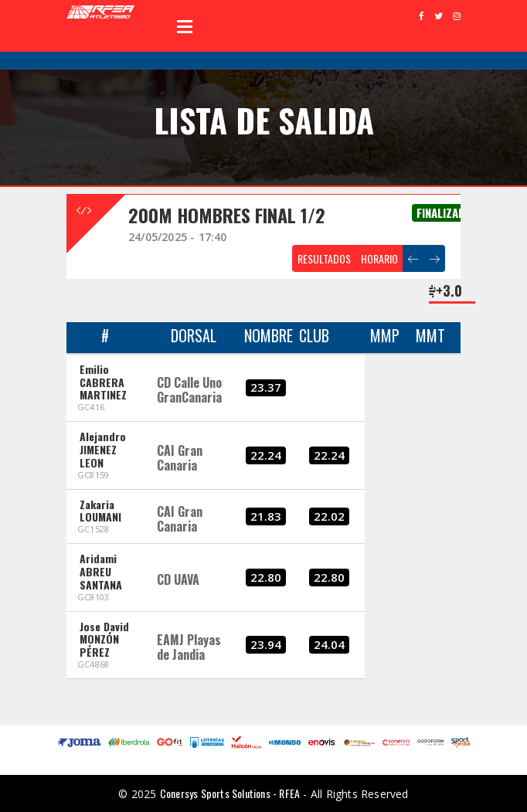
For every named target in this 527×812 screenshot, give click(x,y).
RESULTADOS (324, 258)
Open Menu (185, 26)
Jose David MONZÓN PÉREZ (104, 639)
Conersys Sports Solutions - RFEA (230, 793)
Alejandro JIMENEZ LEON (103, 449)
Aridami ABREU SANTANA (101, 571)
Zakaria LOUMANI (100, 511)
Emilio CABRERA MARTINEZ (103, 382)
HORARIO (379, 258)
